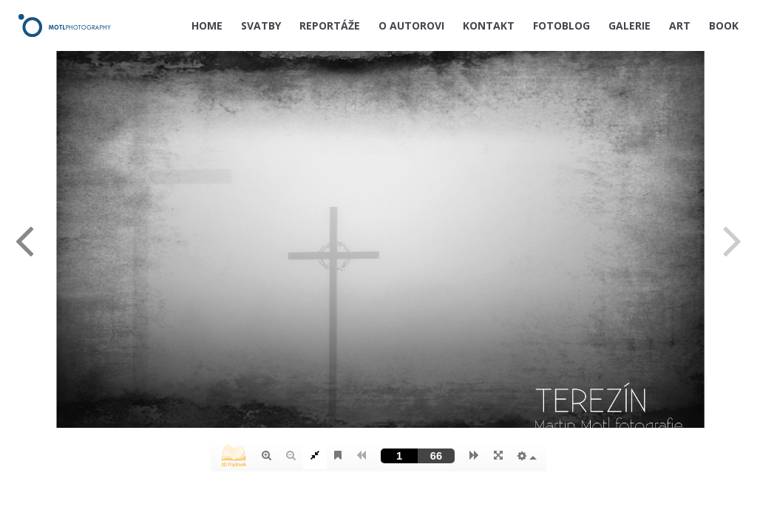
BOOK (724, 25)
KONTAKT (489, 25)
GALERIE (629, 25)
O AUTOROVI (411, 25)
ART (680, 25)
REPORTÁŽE (330, 25)
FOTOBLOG (561, 25)
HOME (207, 25)
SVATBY (261, 25)
